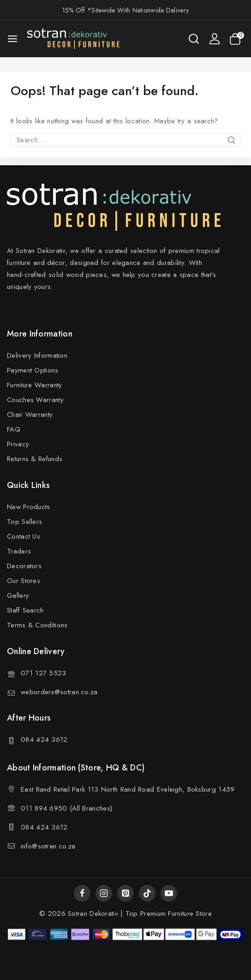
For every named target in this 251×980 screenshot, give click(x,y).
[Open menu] (12, 39)
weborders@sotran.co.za (59, 692)
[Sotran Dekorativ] (73, 39)
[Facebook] (82, 893)
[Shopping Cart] (237, 39)
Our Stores (24, 581)
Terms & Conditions (37, 625)
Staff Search (25, 610)
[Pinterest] (125, 893)
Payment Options (33, 370)
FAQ (14, 429)
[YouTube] (169, 893)
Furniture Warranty (34, 385)
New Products (29, 507)
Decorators (24, 566)
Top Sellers (24, 522)
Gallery (18, 595)
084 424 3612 (44, 740)
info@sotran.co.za (48, 846)
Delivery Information (37, 355)
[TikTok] (147, 893)
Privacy (18, 444)
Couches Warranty (35, 400)
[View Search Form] (194, 39)
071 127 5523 (44, 673)
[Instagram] (104, 893)
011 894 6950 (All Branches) (66, 808)
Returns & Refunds (35, 459)
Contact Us (24, 536)
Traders (19, 551)
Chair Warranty (30, 415)
